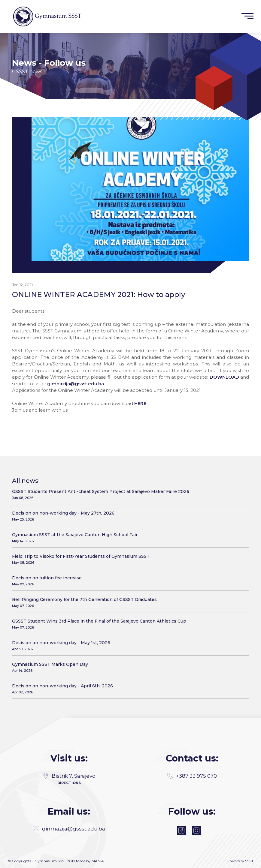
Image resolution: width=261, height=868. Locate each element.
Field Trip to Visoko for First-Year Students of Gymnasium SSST (128, 559)
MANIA (98, 861)
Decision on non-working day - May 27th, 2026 (128, 516)
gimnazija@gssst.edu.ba (76, 384)
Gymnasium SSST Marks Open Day (128, 667)
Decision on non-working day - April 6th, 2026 (128, 689)
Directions (69, 782)
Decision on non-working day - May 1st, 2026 (128, 646)
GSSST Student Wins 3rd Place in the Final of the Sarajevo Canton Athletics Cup (128, 624)
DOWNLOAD (224, 377)
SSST (249, 861)
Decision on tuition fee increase (128, 581)
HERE (140, 403)
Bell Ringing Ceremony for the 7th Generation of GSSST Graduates (128, 602)
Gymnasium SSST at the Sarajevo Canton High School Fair (128, 538)
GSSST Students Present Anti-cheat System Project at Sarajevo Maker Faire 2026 (128, 494)
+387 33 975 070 (192, 776)
